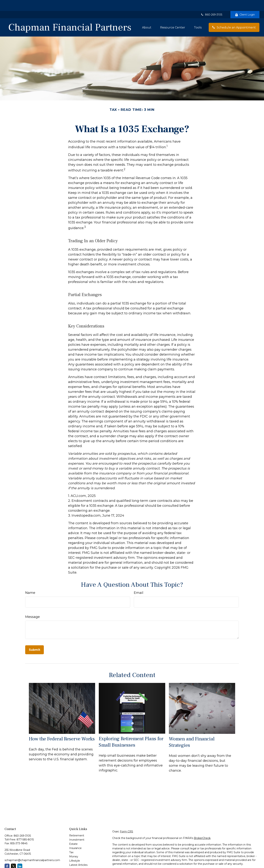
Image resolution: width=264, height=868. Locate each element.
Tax (71, 841)
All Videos (75, 858)
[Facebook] (7, 855)
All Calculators (78, 862)
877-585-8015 (25, 829)
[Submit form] (35, 639)
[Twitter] (13, 855)
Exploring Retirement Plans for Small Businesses (131, 731)
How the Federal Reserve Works (62, 728)
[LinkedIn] (20, 855)
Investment (77, 829)
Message (32, 606)
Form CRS (127, 821)
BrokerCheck (202, 827)
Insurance (75, 837)
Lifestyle (75, 850)
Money (74, 846)
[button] (147, 16)
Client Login (245, 4)
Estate (73, 833)
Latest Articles (78, 854)
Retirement (77, 825)
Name (30, 582)
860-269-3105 (211, 4)
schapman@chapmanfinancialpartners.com (32, 849)
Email (139, 582)
